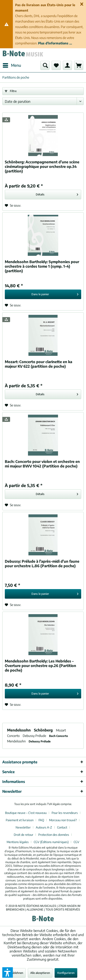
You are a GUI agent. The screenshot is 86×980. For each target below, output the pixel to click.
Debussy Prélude (35, 736)
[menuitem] (12, 65)
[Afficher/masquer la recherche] (45, 65)
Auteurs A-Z (44, 827)
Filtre (11, 91)
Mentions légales (18, 842)
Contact (62, 827)
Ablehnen (17, 973)
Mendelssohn (19, 730)
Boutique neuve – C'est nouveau (26, 813)
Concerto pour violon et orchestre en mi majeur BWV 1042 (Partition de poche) (42, 464)
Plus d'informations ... (55, 43)
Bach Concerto (58, 736)
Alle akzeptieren (40, 973)
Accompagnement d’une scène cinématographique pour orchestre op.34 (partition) (42, 167)
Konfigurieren (66, 973)
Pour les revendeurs (65, 813)
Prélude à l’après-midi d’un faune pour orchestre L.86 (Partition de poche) (42, 564)
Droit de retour (24, 835)
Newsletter (23, 827)
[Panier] (79, 65)
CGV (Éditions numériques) (51, 842)
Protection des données (54, 835)
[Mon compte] (67, 65)
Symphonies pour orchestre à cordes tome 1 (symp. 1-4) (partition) (42, 266)
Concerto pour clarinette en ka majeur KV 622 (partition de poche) (39, 364)
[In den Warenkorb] (43, 294)
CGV (76, 842)
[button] (8, 972)
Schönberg (44, 730)
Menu (12, 65)
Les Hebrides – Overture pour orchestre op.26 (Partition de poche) (40, 666)
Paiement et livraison (20, 820)
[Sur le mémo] (13, 205)
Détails (57, 194)
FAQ (41, 820)
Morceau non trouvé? (63, 820)
